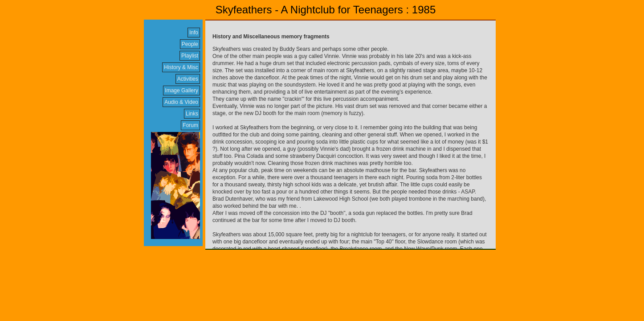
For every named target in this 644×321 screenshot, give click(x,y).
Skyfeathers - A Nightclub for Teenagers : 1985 (326, 10)
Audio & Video (181, 102)
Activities (188, 79)
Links (192, 114)
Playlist (190, 56)
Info (194, 33)
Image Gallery (181, 91)
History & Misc (181, 67)
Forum (190, 125)
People (190, 44)
